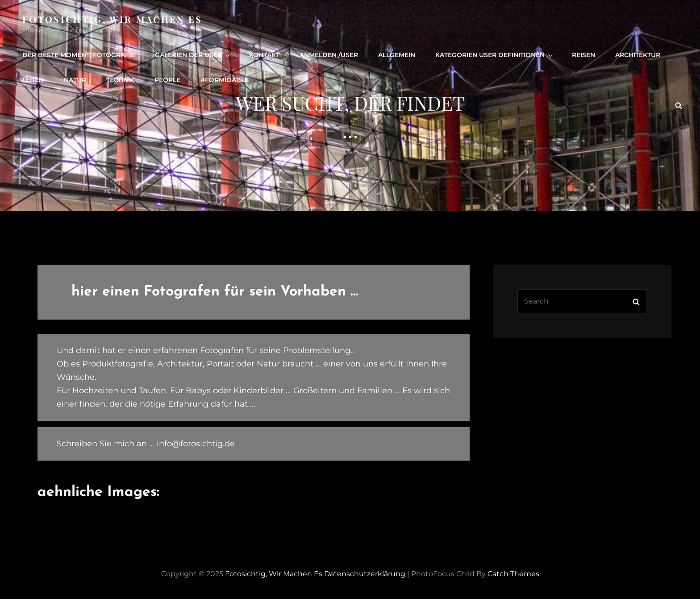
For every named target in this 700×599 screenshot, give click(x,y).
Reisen (583, 55)
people (167, 80)
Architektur (638, 55)
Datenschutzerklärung (365, 574)
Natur (75, 80)
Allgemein (397, 55)
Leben (33, 80)
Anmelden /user (329, 55)
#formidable (225, 80)
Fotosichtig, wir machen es (112, 19)
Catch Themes (513, 574)
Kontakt (264, 55)
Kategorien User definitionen (495, 55)
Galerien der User (193, 55)
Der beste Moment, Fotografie (79, 55)
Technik (120, 80)
